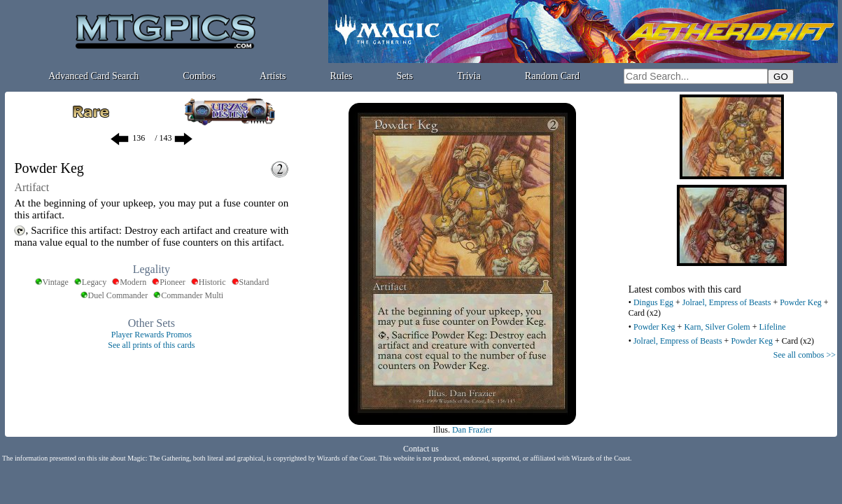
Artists (273, 76)
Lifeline (772, 327)
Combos (199, 76)
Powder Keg (801, 302)
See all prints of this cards (151, 345)
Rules (342, 76)
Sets (405, 76)
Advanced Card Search (93, 76)
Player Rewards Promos (152, 335)
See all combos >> (805, 355)
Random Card (552, 76)
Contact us (421, 449)
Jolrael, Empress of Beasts (727, 302)
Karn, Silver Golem (717, 327)
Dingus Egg (653, 302)
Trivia (469, 76)
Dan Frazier (472, 430)
